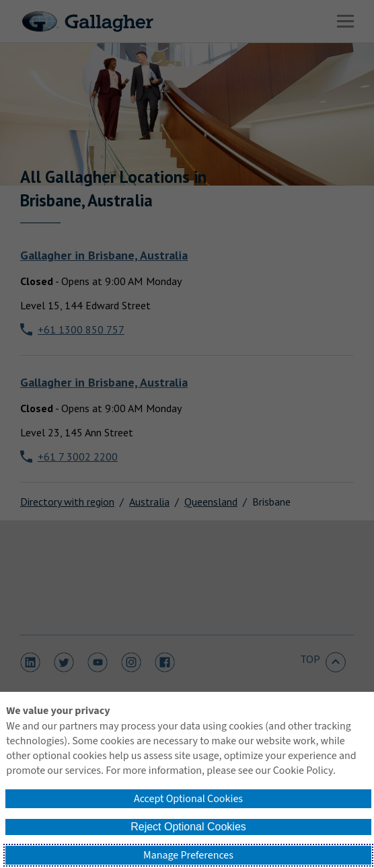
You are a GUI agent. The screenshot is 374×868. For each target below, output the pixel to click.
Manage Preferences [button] (188, 855)
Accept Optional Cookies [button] (188, 799)
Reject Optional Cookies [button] (188, 827)
